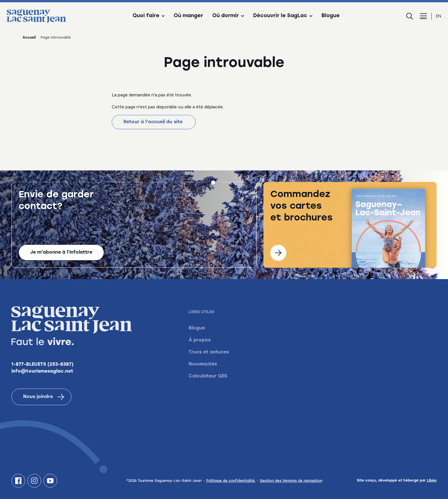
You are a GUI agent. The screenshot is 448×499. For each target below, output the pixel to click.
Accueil (29, 38)
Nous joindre (44, 404)
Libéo (432, 481)
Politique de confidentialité (231, 481)
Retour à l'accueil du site (154, 122)
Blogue (331, 16)
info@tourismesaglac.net (42, 379)
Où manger (188, 16)
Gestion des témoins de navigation (291, 481)
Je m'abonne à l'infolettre (61, 253)
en (439, 16)
